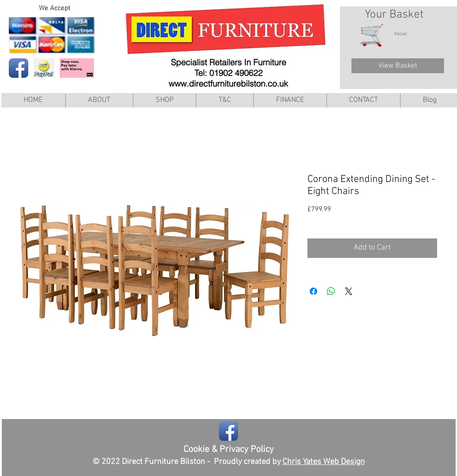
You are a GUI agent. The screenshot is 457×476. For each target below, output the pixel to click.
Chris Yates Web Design (324, 462)
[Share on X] (349, 291)
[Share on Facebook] (313, 291)
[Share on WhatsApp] (331, 291)
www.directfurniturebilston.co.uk (228, 84)
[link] (406, 34)
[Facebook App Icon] (19, 68)
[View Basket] (398, 66)
